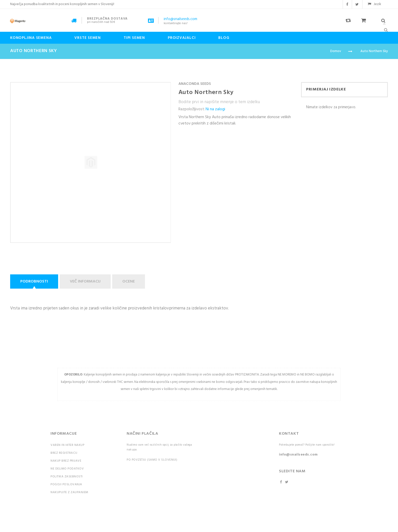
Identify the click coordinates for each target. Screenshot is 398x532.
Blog (224, 38)
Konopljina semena (31, 38)
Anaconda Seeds (195, 84)
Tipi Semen (134, 38)
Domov (336, 51)
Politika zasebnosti (67, 477)
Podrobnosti (34, 281)
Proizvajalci (182, 38)
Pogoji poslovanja (66, 484)
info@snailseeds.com (298, 455)
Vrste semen (88, 38)
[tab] (35, 281)
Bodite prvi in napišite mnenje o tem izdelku (219, 102)
